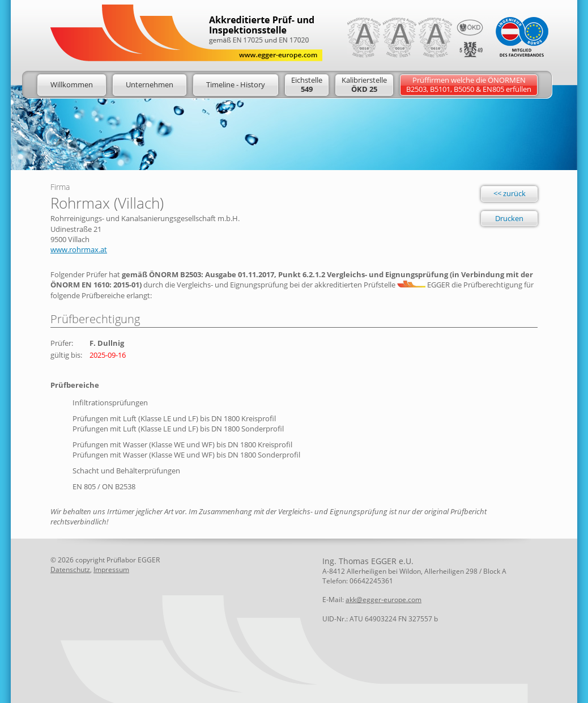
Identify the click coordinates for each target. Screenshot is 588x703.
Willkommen (72, 84)
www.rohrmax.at (79, 249)
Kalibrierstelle (364, 84)
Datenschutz (70, 569)
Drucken (509, 218)
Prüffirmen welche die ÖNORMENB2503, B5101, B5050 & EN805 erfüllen (469, 84)
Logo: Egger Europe (186, 33)
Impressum (111, 569)
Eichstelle (307, 84)
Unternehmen (150, 84)
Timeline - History (236, 84)
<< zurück (510, 193)
